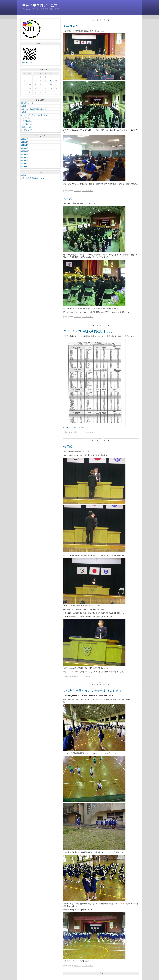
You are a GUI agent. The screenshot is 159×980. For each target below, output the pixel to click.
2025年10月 (25, 157)
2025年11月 (25, 154)
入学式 (24, 106)
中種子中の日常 (27, 121)
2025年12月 (25, 151)
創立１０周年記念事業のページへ (33, 178)
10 (51, 81)
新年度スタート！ (27, 103)
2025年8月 (25, 163)
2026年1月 (25, 148)
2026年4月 (25, 139)
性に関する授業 (27, 130)
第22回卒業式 (26, 118)
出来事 (24, 175)
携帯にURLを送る (28, 63)
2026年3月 (25, 142)
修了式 (24, 112)
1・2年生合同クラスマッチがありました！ (36, 115)
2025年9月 (25, 160)
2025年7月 (25, 166)
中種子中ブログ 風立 (40, 5)
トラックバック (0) (88, 191)
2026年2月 (25, 145)
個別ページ (77, 191)
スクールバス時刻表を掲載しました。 (34, 109)
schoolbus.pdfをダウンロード (74, 427)
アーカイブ (40, 136)
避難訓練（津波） (27, 127)
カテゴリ (40, 172)
